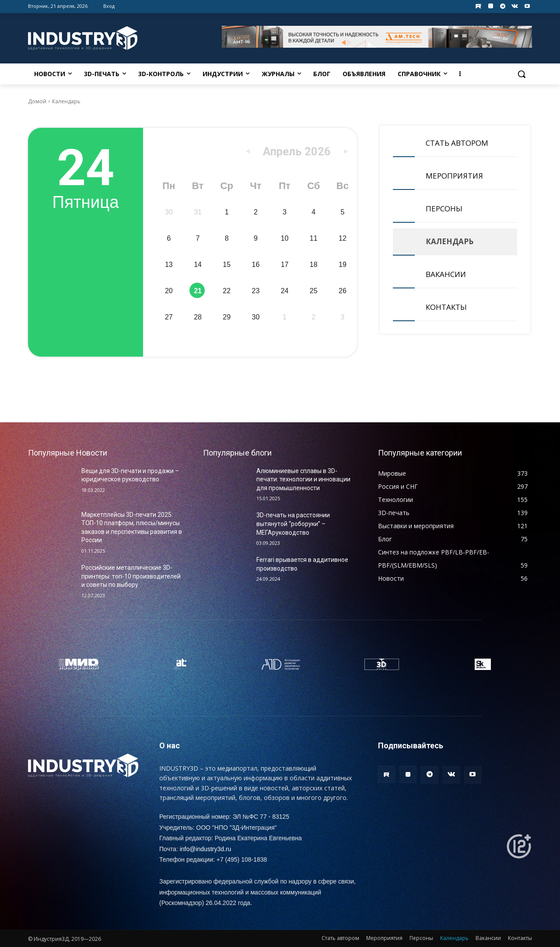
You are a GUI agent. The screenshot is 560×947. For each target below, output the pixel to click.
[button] (521, 74)
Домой (37, 101)
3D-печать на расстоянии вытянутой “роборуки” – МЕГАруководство (293, 524)
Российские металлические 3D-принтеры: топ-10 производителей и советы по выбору (131, 576)
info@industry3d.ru (206, 849)
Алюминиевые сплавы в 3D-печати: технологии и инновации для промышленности (303, 479)
